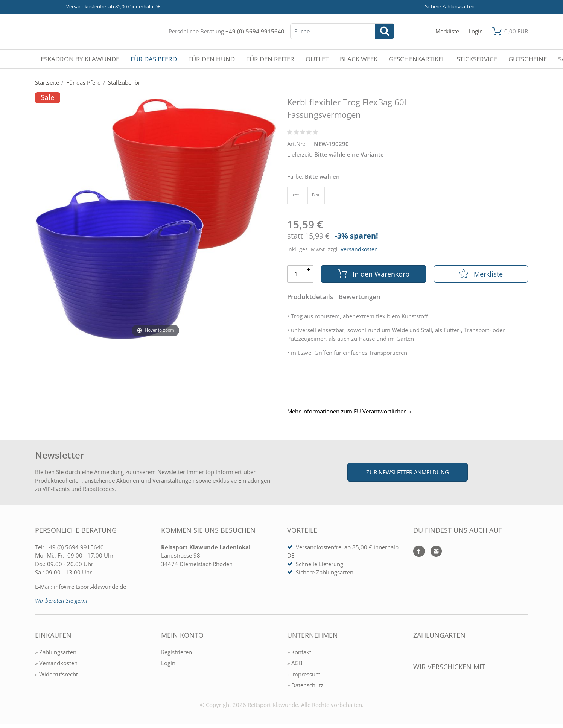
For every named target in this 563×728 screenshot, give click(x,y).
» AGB (295, 663)
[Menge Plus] (309, 270)
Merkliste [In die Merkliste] (481, 274)
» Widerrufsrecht (56, 674)
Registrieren (177, 652)
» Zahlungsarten (56, 652)
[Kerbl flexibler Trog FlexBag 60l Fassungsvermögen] (155, 218)
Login (168, 663)
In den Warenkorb (374, 274)
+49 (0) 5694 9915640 (255, 31)
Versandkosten (359, 249)
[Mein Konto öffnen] (476, 31)
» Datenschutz (305, 685)
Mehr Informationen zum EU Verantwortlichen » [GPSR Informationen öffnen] (349, 411)
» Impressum (304, 674)
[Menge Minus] (309, 278)
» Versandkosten (56, 663)
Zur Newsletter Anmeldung (408, 472)
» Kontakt (299, 652)
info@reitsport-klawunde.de (90, 587)
